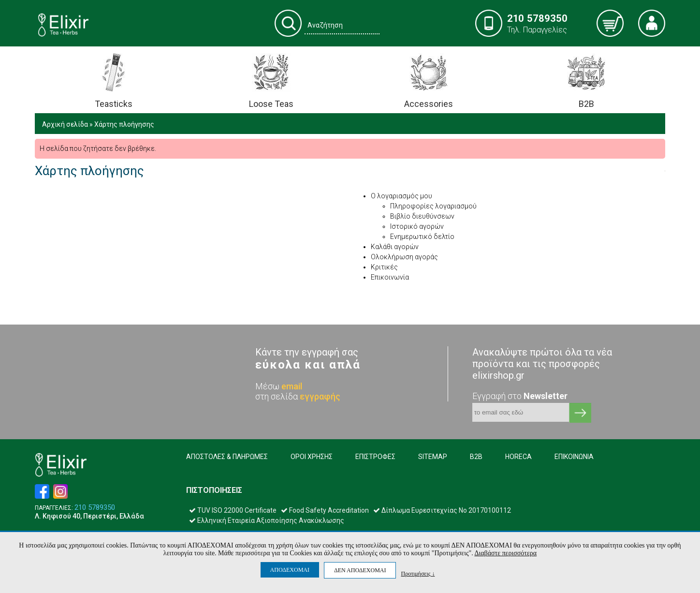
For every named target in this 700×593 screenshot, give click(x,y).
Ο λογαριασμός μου (401, 196)
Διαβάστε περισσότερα (505, 553)
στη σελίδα (298, 396)
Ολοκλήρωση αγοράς (404, 257)
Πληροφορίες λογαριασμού (433, 206)
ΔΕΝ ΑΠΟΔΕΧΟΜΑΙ (360, 570)
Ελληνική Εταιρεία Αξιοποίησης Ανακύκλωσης (267, 520)
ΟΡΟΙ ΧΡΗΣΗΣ (312, 457)
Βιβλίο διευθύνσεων (422, 216)
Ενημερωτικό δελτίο (422, 237)
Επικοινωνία (390, 277)
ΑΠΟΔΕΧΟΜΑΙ (290, 570)
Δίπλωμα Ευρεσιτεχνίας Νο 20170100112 (442, 510)
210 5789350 (95, 508)
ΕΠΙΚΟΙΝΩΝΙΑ (574, 457)
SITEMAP (433, 457)
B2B (476, 457)
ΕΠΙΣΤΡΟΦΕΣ (375, 457)
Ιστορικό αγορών (417, 226)
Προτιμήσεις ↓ (418, 573)
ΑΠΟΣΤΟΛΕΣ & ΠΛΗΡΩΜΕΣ (227, 457)
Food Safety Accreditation (325, 510)
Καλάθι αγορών (395, 247)
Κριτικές (384, 267)
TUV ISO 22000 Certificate (233, 510)
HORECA (518, 457)
